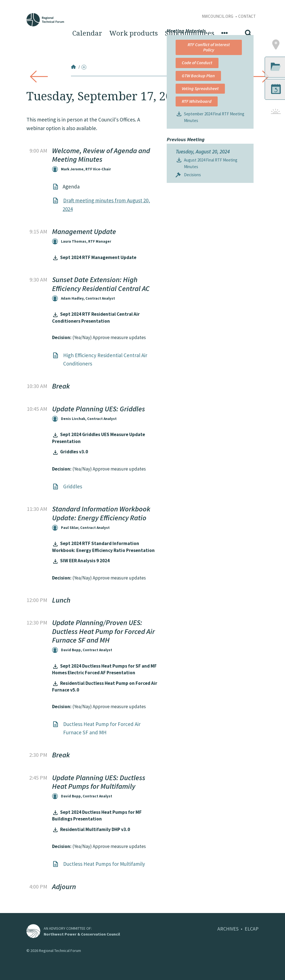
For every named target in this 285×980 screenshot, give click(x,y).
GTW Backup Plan (198, 159)
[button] (257, 128)
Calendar (87, 33)
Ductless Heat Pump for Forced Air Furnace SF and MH (102, 728)
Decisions (192, 270)
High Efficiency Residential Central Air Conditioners (105, 359)
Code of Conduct (197, 146)
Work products (133, 33)
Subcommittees (190, 33)
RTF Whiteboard (197, 190)
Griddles (73, 486)
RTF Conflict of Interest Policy (199, 130)
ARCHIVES (228, 929)
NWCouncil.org (218, 16)
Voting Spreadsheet (199, 174)
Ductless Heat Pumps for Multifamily (104, 864)
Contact (247, 16)
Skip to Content (13, 3)
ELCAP (252, 929)
